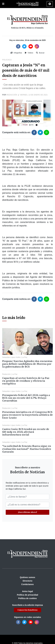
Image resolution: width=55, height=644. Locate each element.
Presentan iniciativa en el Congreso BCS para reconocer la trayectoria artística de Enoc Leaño (27, 415)
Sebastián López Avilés (11, 357)
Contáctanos (27, 584)
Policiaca (7, 60)
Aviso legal (27, 591)
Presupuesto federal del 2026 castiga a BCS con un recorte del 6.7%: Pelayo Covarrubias (26, 398)
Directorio (27, 581)
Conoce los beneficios (27, 610)
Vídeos (29, 53)
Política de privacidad (28, 595)
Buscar (40, 53)
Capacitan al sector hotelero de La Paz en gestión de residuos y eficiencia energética (26, 381)
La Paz (25, 357)
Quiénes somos (27, 577)
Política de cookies (27, 598)
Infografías (16, 53)
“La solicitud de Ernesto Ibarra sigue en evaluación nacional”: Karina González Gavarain (27, 449)
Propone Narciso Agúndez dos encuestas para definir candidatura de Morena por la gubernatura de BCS (27, 364)
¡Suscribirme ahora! (27, 512)
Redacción (12, 95)
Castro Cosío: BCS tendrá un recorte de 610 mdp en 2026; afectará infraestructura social (26, 432)
